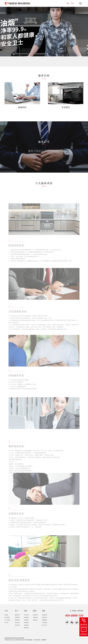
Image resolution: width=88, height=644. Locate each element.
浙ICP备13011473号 (21, 640)
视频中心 (35, 620)
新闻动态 (35, 617)
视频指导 (45, 620)
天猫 (68, 3)
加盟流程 (26, 625)
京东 (72, 3)
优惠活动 (35, 615)
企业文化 (17, 623)
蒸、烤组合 (8, 620)
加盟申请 (26, 628)
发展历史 (17, 617)
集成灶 (6, 615)
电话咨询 (84, 625)
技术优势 (17, 625)
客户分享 (45, 625)
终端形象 (26, 617)
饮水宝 (6, 623)
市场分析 (26, 615)
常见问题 (45, 623)
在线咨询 (84, 634)
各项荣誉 (26, 623)
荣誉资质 (17, 620)
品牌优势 (26, 620)
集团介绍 (17, 615)
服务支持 (45, 617)
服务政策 (45, 615)
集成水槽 (7, 617)
